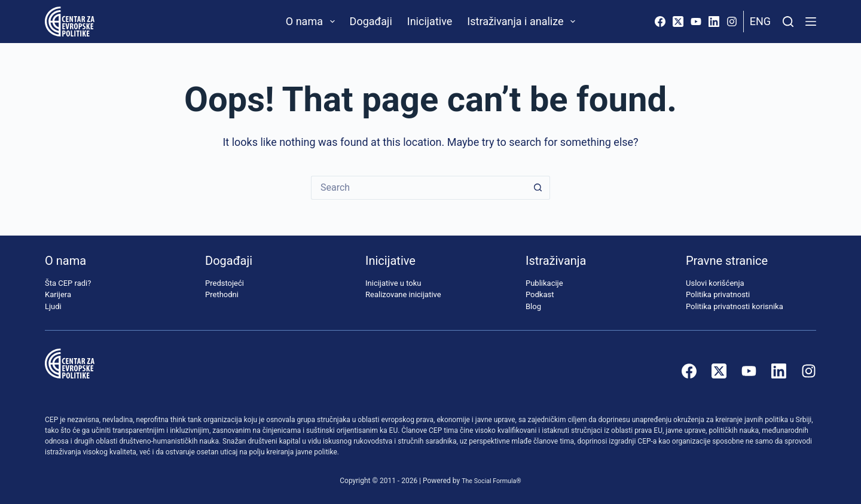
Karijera (58, 294)
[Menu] (811, 22)
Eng (760, 21)
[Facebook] (660, 22)
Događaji (371, 21)
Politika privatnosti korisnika (735, 306)
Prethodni (222, 294)
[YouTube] (696, 22)
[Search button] (538, 188)
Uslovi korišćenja (715, 283)
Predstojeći (225, 283)
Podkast (540, 294)
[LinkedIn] (714, 22)
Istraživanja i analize (523, 22)
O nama (313, 22)
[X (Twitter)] (678, 22)
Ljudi (53, 306)
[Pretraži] (788, 22)
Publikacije (544, 283)
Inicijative (430, 21)
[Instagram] (732, 22)
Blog (533, 306)
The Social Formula (489, 481)
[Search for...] (419, 188)
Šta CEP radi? (68, 283)
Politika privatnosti (718, 294)
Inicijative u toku (393, 283)
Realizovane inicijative (403, 294)
